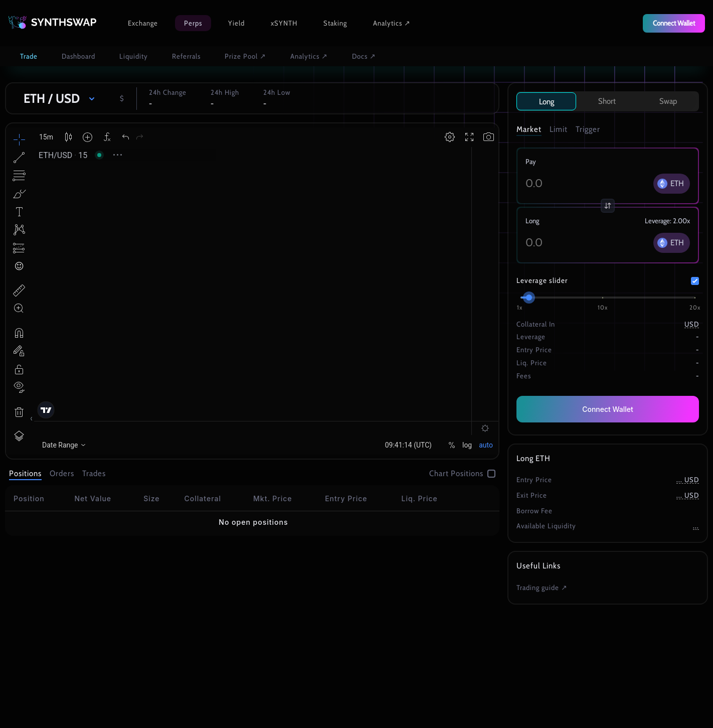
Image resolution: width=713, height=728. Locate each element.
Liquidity (134, 56)
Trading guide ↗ (542, 588)
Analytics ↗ (392, 23)
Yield (236, 23)
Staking (335, 23)
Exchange (143, 23)
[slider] (529, 298)
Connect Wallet (608, 409)
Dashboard (78, 56)
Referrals (186, 56)
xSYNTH (284, 23)
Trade (29, 56)
